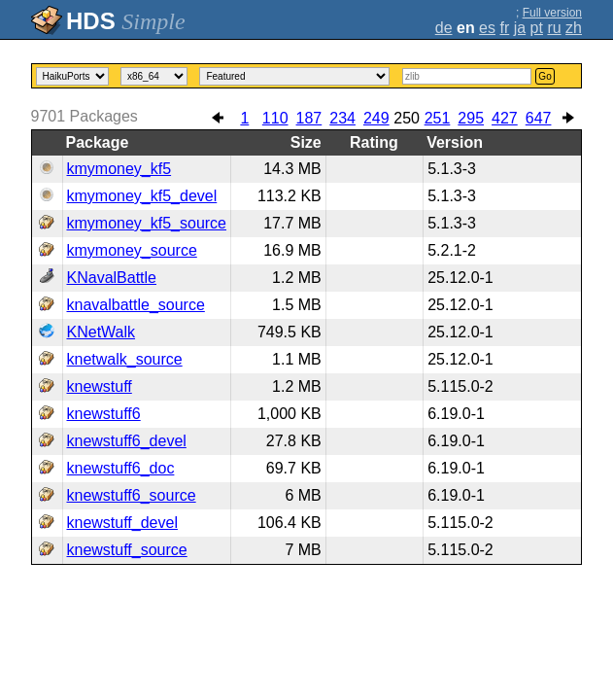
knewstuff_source (127, 550)
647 (539, 118)
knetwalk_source (125, 359)
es (487, 28)
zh (574, 28)
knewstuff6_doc (121, 468)
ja (520, 28)
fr (504, 28)
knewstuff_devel (122, 523)
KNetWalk (102, 332)
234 (342, 118)
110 (275, 118)
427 (505, 118)
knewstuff (100, 386)
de (444, 28)
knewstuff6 (104, 414)
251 (438, 118)
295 (471, 118)
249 (376, 118)
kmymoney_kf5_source (147, 223)
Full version (552, 13)
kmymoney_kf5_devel (142, 196)
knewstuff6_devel (127, 441)
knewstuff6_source (132, 495)
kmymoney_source (132, 250)
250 (407, 118)
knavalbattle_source (136, 305)
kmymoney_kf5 (119, 169)
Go (545, 76)
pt (537, 28)
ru (554, 28)
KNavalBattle (112, 278)
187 (309, 118)
